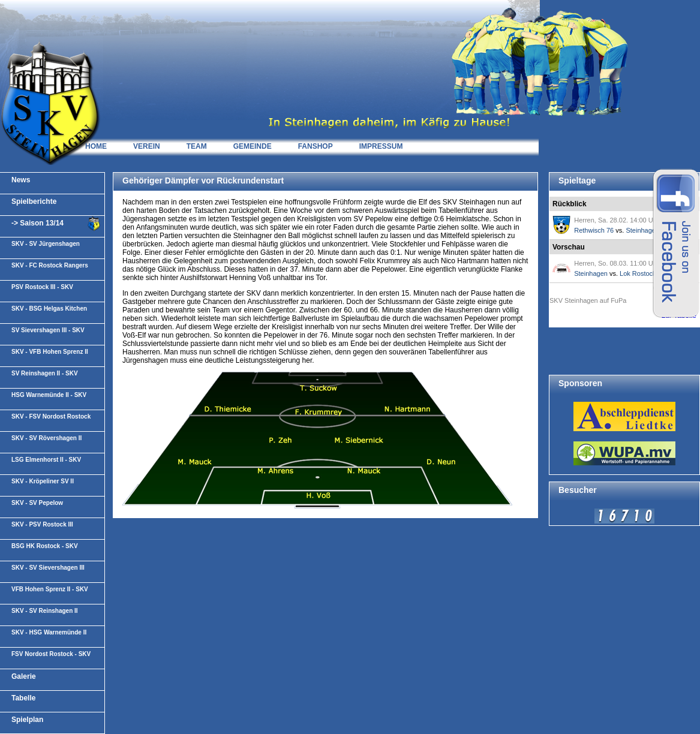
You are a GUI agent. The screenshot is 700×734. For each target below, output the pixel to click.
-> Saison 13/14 (37, 223)
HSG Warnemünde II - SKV (49, 395)
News (21, 180)
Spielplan (27, 720)
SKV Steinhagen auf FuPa (588, 300)
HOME (96, 146)
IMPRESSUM (381, 146)
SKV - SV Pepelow (37, 503)
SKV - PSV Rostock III (42, 524)
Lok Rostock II (641, 273)
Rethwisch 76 (594, 230)
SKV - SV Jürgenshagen (46, 244)
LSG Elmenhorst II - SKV (46, 460)
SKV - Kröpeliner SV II (43, 481)
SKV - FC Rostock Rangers (50, 265)
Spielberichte (34, 201)
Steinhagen (642, 230)
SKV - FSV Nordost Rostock (51, 416)
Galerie (24, 676)
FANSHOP (316, 146)
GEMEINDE (253, 146)
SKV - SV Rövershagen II (46, 438)
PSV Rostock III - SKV (42, 287)
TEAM (197, 146)
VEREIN (147, 146)
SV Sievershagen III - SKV (48, 330)
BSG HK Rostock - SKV (45, 546)
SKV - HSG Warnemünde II (49, 632)
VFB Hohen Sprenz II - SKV (50, 589)
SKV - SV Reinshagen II (45, 611)
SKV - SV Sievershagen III (48, 568)
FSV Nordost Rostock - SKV (51, 654)
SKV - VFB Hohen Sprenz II (50, 352)
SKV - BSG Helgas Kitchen (49, 309)
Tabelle (23, 698)
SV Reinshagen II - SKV (45, 373)
